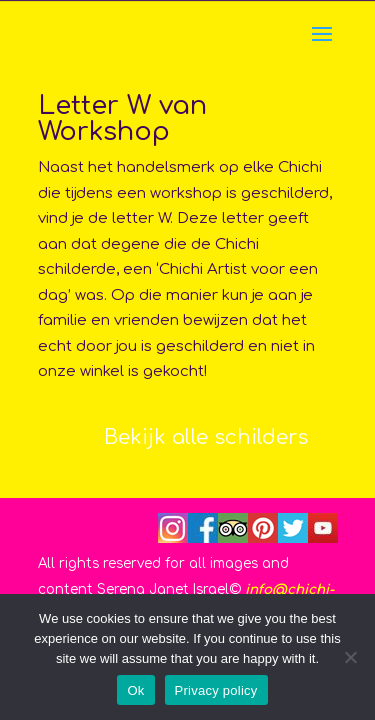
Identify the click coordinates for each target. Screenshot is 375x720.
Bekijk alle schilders (206, 437)
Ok (135, 690)
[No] (350, 657)
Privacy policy (216, 690)
